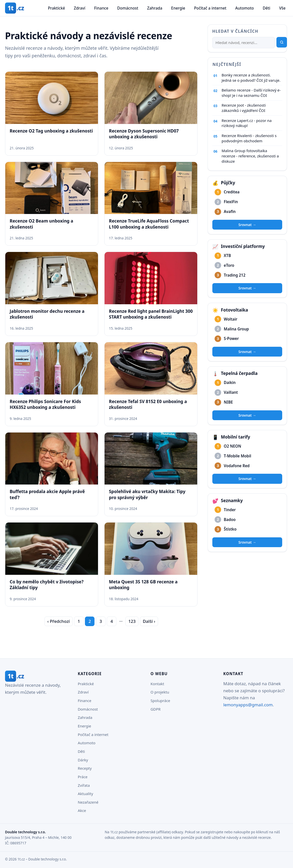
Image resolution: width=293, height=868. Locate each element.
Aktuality (86, 794)
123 (132, 621)
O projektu (160, 692)
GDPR (156, 709)
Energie (178, 8)
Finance (101, 8)
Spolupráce (160, 701)
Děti (266, 8)
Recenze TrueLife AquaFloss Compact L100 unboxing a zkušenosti (149, 224)
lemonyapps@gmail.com (248, 705)
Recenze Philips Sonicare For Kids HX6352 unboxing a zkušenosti (45, 404)
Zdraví (80, 8)
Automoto (245, 8)
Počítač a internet (210, 8)
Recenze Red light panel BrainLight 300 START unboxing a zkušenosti (151, 314)
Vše (282, 8)
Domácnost (128, 8)
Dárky (83, 760)
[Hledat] (244, 43)
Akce (82, 810)
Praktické (57, 8)
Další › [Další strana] (149, 621)
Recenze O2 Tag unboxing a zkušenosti (51, 131)
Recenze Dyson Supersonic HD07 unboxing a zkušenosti (144, 134)
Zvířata (84, 785)
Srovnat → (247, 225)
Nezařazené (88, 802)
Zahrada (155, 8)
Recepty (85, 768)
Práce (83, 777)
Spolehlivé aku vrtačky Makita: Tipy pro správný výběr (147, 494)
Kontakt (157, 684)
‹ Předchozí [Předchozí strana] (58, 621)
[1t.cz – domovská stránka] (15, 8)
